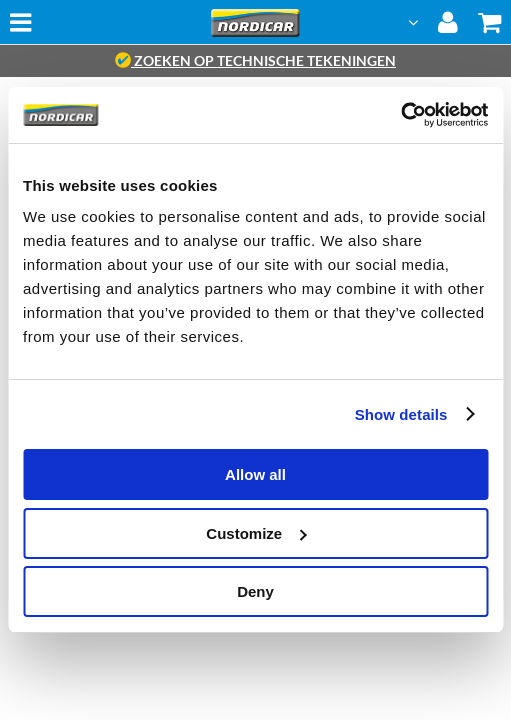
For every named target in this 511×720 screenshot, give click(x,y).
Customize (256, 533)
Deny (255, 591)
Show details (401, 414)
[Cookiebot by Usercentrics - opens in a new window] (400, 115)
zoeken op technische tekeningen (255, 60)
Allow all (255, 474)
